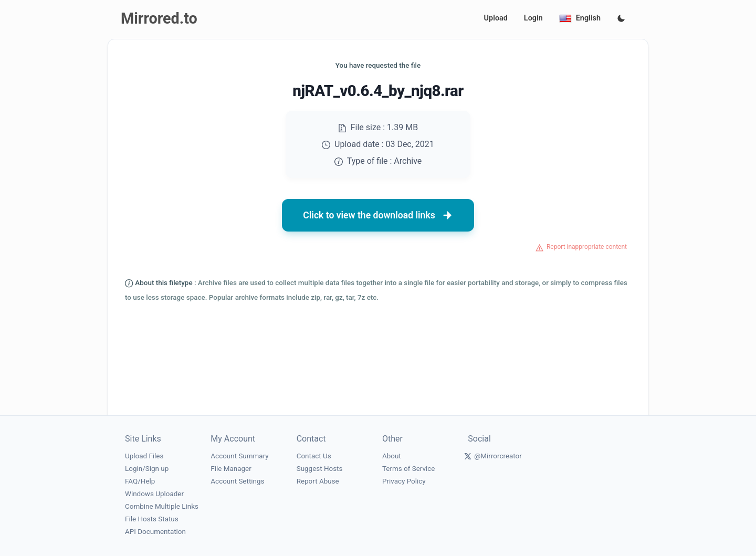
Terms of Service (408, 469)
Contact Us (314, 456)
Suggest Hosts (320, 469)
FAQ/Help (140, 481)
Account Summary (239, 456)
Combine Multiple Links (162, 506)
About (392, 456)
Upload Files (144, 456)
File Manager (231, 469)
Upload (496, 18)
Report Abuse (318, 481)
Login (533, 18)
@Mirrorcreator (498, 456)
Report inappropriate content (587, 247)
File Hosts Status (152, 519)
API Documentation (155, 532)
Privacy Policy (404, 481)
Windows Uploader (154, 494)
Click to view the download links (378, 215)
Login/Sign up (147, 469)
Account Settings (237, 481)
